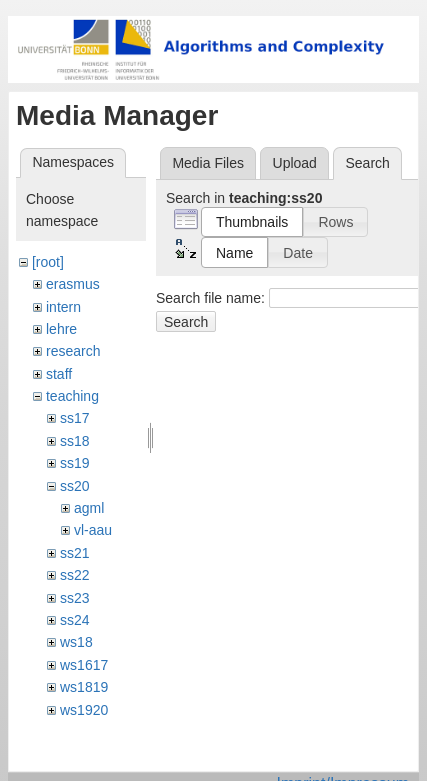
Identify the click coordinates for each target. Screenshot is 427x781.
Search (186, 322)
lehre (61, 329)
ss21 (75, 553)
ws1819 (84, 687)
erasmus (73, 284)
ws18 (76, 642)
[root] (48, 262)
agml (89, 508)
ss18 (75, 441)
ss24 (75, 620)
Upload (295, 163)
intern (63, 307)
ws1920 (84, 710)
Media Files (208, 163)
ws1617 (84, 665)
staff (59, 374)
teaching (72, 396)
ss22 (75, 575)
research (73, 351)
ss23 (75, 598)
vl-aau (93, 530)
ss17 (75, 418)
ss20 (75, 486)
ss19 (75, 463)
